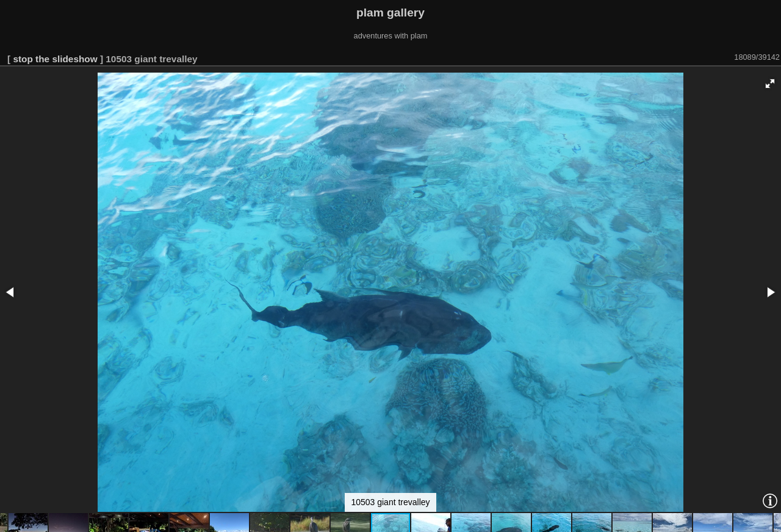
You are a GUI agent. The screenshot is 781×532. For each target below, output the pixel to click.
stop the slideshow (55, 59)
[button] (770, 84)
